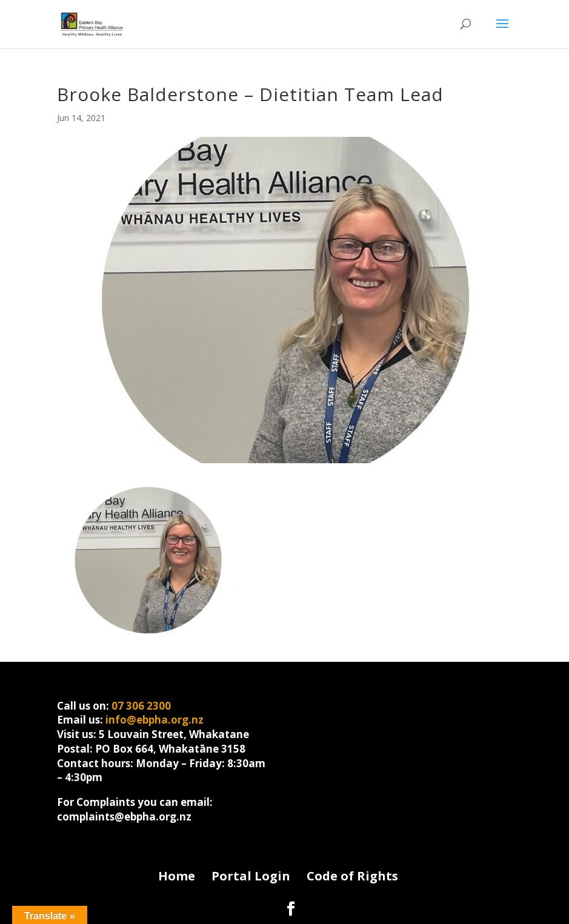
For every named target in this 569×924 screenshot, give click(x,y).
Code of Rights (352, 876)
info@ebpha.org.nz (155, 720)
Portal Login (251, 876)
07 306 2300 (141, 706)
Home (177, 876)
